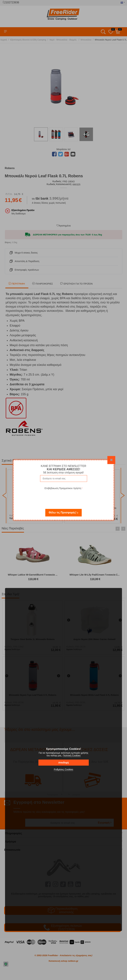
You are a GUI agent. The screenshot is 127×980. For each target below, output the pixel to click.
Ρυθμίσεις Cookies (64, 769)
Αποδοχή (63, 763)
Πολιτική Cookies (72, 756)
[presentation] (64, 497)
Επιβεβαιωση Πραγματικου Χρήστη (63, 488)
